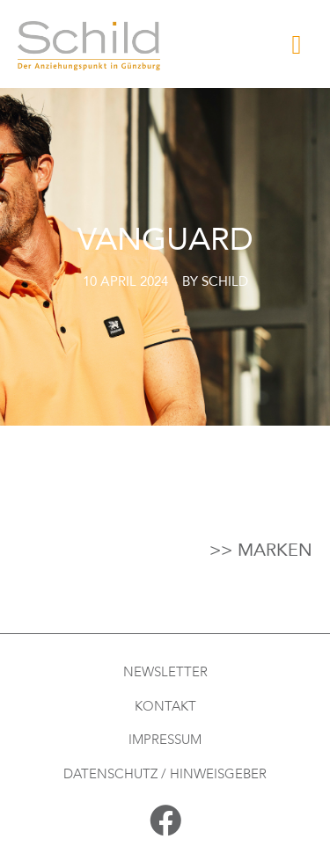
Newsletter (165, 672)
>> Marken (261, 550)
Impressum (165, 740)
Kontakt (165, 706)
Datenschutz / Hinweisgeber (165, 774)
